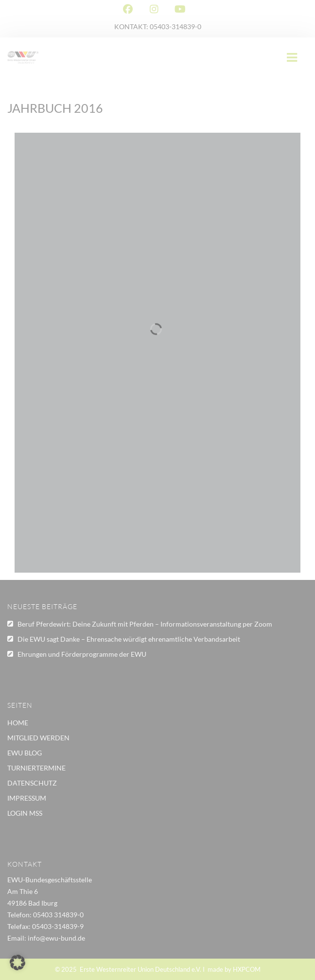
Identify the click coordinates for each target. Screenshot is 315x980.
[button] (17, 962)
